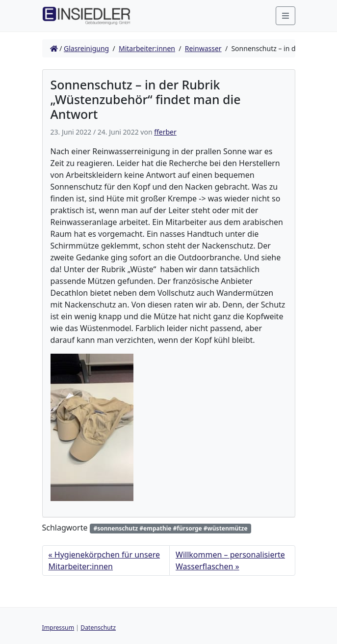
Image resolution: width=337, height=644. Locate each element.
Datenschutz (98, 628)
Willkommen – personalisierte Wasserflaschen (230, 560)
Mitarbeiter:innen (147, 48)
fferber (165, 132)
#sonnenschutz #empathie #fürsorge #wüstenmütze (170, 528)
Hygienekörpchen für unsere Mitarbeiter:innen (104, 560)
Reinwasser (203, 48)
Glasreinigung (86, 48)
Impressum (58, 628)
